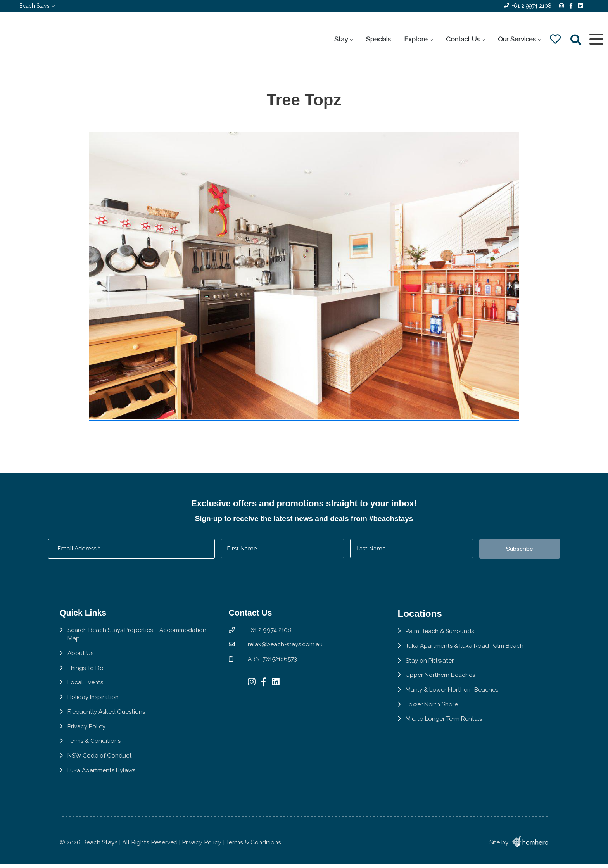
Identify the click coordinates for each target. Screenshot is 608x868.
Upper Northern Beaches (446, 689)
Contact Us (462, 39)
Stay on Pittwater (435, 674)
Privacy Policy (87, 742)
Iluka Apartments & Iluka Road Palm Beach (472, 659)
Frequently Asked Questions (108, 727)
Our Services (516, 39)
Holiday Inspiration (94, 712)
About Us (81, 667)
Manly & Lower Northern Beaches (458, 704)
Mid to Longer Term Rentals (450, 734)
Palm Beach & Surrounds (446, 644)
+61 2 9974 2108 (532, 6)
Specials (378, 39)
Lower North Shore (437, 719)
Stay (340, 39)
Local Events (86, 697)
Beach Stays (35, 6)
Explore (415, 39)
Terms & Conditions (95, 757)
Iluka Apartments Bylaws (103, 787)
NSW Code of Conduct (100, 772)
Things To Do (86, 682)
